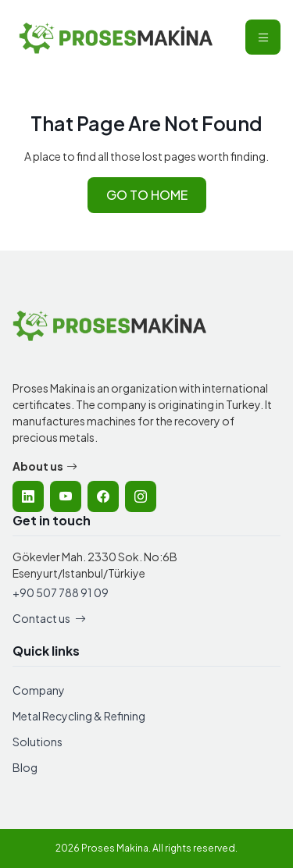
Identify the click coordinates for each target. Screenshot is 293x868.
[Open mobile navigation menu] (263, 37)
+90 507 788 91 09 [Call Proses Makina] (61, 592)
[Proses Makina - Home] (116, 37)
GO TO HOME (147, 195)
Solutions (38, 742)
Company (39, 690)
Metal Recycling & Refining (79, 716)
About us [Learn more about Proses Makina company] (45, 466)
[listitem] (28, 496)
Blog (25, 767)
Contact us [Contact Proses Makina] (49, 618)
